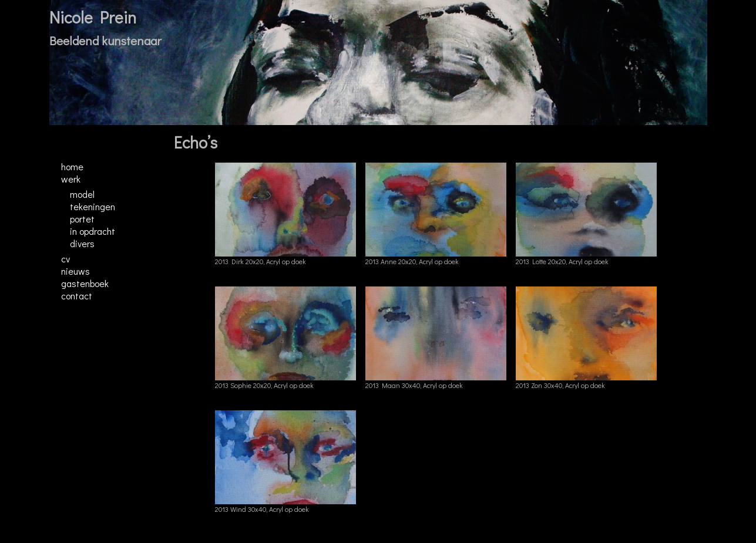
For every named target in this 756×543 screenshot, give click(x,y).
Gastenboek (85, 283)
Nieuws (75, 271)
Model (82, 194)
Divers (82, 243)
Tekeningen (93, 206)
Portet (82, 219)
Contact (77, 296)
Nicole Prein (93, 17)
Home (72, 166)
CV (65, 259)
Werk (71, 179)
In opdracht (93, 231)
